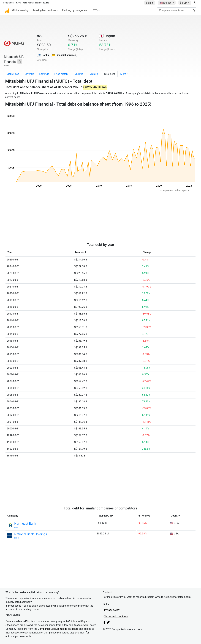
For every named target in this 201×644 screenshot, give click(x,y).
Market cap (13, 74)
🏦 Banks (43, 55)
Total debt (109, 74)
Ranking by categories (74, 10)
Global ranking (20, 10)
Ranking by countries (44, 10)
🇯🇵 (107, 36)
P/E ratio (79, 74)
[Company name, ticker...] (177, 10)
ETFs (96, 10)
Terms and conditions (116, 616)
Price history (61, 74)
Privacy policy (112, 610)
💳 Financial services (64, 55)
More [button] (123, 74)
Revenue (29, 74)
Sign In (150, 3)
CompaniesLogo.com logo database (58, 629)
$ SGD (184, 3)
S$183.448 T (45, 3)
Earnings (44, 74)
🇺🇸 (166, 3)
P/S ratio (94, 74)
